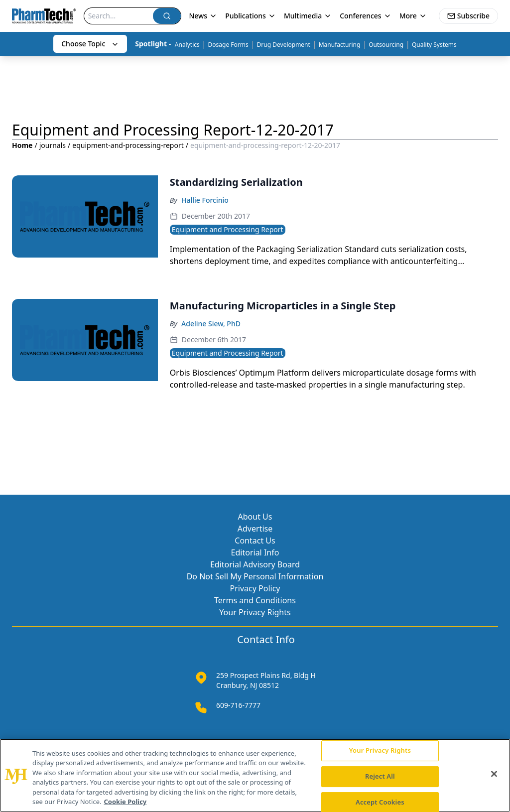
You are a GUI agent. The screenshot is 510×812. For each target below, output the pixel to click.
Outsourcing (386, 45)
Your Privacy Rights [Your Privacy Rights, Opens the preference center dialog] (380, 751)
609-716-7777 (238, 705)
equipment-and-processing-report (128, 145)
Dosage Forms (228, 45)
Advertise (255, 529)
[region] (255, 775)
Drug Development (284, 45)
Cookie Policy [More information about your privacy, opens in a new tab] (126, 802)
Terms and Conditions (255, 600)
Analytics (187, 45)
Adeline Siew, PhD (211, 324)
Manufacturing (340, 45)
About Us (255, 517)
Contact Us (255, 541)
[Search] (119, 16)
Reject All (380, 776)
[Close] (494, 774)
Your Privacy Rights (255, 612)
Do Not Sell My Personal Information (255, 576)
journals (53, 145)
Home (22, 145)
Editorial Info (255, 552)
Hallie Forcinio (205, 200)
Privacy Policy (255, 588)
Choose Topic (90, 44)
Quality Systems (434, 45)
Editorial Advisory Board (255, 564)
